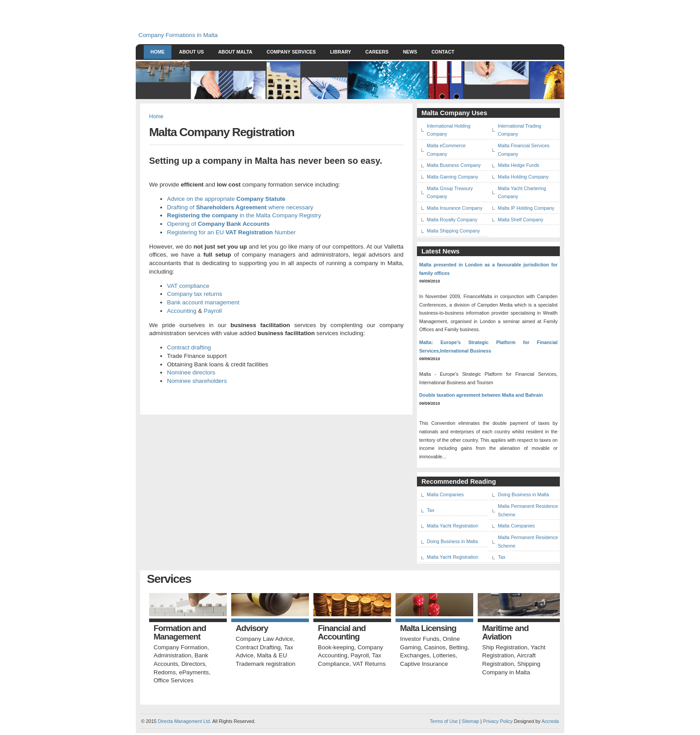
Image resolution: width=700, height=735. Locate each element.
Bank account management (203, 302)
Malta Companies (445, 494)
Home (158, 52)
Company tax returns (195, 294)
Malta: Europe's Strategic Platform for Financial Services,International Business (488, 347)
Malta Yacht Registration (452, 526)
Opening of (218, 224)
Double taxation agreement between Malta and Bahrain (481, 395)
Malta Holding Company (523, 177)
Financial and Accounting (342, 633)
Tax (431, 510)
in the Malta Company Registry (244, 215)
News (410, 52)
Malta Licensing (428, 629)
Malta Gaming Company (452, 177)
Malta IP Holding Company (526, 208)
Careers (377, 52)
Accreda (550, 721)
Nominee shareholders (197, 381)
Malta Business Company (454, 165)
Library (340, 52)
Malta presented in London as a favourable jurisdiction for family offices (488, 269)
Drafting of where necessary (240, 207)
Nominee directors (191, 372)
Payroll (213, 311)
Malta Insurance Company (454, 208)
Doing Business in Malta (523, 494)
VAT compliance (188, 286)
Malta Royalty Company (452, 220)
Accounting (182, 311)
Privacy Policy (498, 721)
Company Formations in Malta (178, 35)
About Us (192, 52)
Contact (443, 52)
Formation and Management (180, 633)
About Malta (235, 52)
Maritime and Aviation (505, 633)
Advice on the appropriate (226, 199)
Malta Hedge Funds (519, 165)
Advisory (252, 629)
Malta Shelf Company (521, 220)
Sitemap (470, 721)
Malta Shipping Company (453, 231)
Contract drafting (189, 347)
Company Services (291, 52)
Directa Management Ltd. (184, 721)
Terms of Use (444, 721)
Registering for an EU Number (231, 232)
